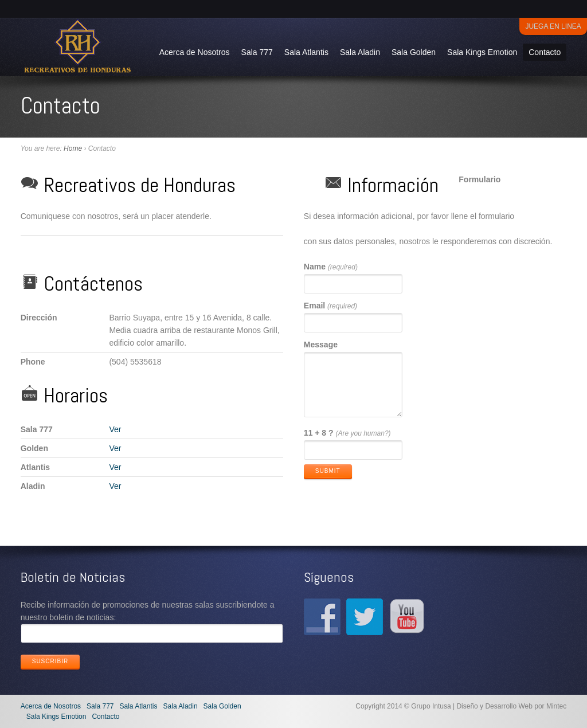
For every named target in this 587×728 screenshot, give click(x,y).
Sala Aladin (360, 52)
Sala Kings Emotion (482, 52)
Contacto (545, 52)
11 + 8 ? (347, 433)
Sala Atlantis (306, 52)
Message (321, 345)
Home (73, 148)
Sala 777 (257, 52)
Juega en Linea (553, 26)
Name (331, 267)
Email (330, 306)
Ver (115, 429)
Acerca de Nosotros (195, 52)
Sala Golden (414, 52)
